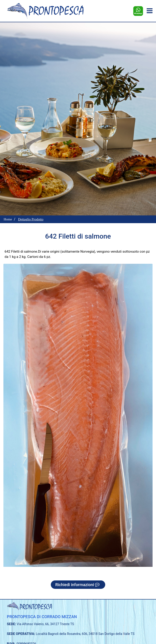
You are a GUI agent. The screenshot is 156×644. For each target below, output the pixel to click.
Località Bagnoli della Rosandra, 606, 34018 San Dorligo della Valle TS (85, 634)
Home (8, 219)
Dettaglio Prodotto (31, 219)
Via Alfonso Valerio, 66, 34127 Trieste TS (46, 624)
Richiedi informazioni (78, 585)
